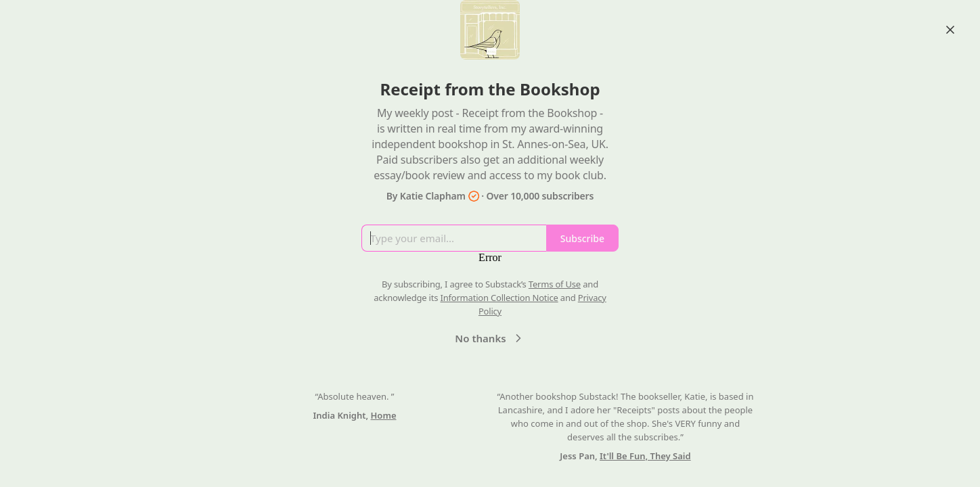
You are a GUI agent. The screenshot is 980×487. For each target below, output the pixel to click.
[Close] (950, 30)
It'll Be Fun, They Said (645, 456)
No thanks (490, 338)
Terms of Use (555, 284)
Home (384, 415)
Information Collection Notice (499, 298)
